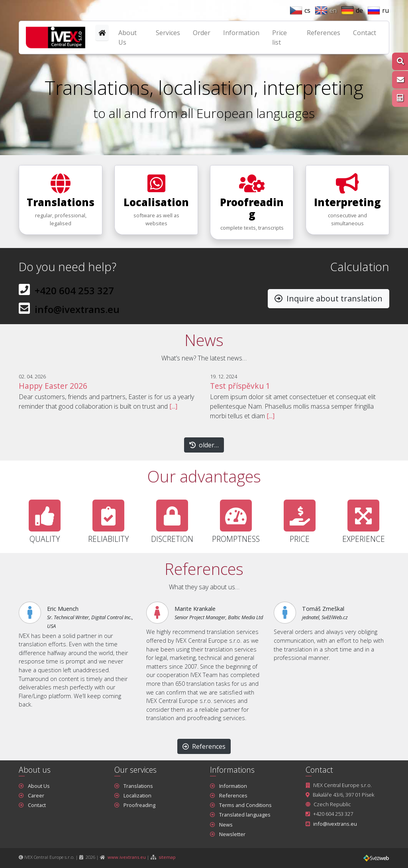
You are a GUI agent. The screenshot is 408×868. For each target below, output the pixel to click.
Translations (138, 786)
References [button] (204, 746)
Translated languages (245, 815)
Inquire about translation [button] (329, 298)
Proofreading (139, 805)
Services (168, 33)
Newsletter (232, 834)
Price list (280, 37)
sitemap (167, 857)
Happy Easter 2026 (53, 386)
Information (241, 33)
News (226, 825)
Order (202, 33)
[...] (173, 406)
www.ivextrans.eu (127, 857)
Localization (137, 795)
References (324, 33)
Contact (365, 33)
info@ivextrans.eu (77, 309)
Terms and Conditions (245, 805)
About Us (127, 37)
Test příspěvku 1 (240, 386)
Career (36, 795)
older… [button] (204, 445)
